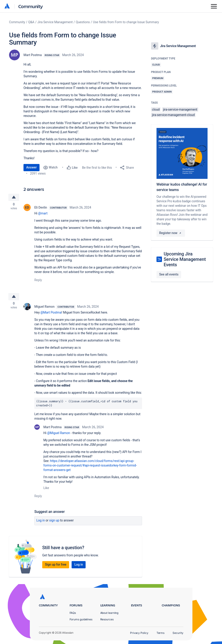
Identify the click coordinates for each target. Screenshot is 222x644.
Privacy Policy (139, 633)
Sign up (54, 522)
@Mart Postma (51, 314)
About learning (109, 613)
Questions (83, 22)
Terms (161, 633)
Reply (38, 281)
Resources (107, 619)
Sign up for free (56, 566)
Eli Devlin (41, 208)
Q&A (31, 22)
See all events (169, 274)
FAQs (73, 613)
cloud (156, 109)
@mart (43, 214)
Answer (32, 167)
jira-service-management (180, 109)
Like (46, 489)
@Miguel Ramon (59, 435)
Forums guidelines (81, 619)
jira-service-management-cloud (173, 115)
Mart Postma (33, 55)
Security (178, 633)
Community (31, 6)
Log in (41, 522)
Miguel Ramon (44, 308)
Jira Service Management (55, 22)
